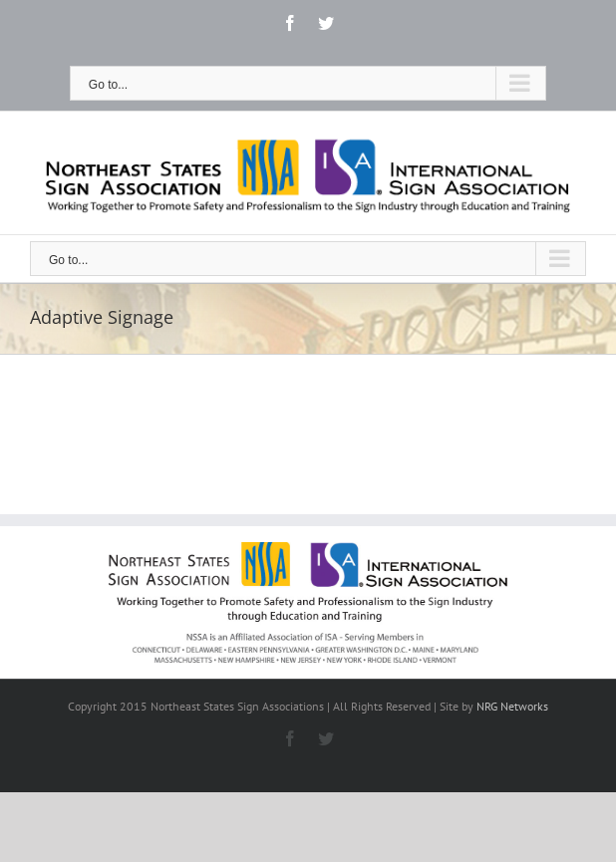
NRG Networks (512, 706)
